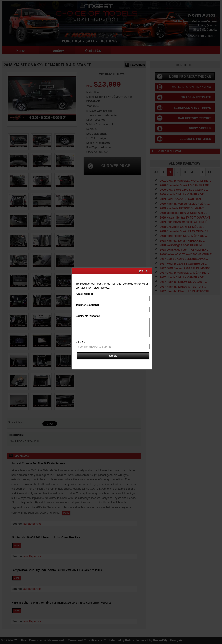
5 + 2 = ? (81, 342)
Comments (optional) (88, 316)
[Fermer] (144, 271)
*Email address (84, 294)
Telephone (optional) (88, 305)
